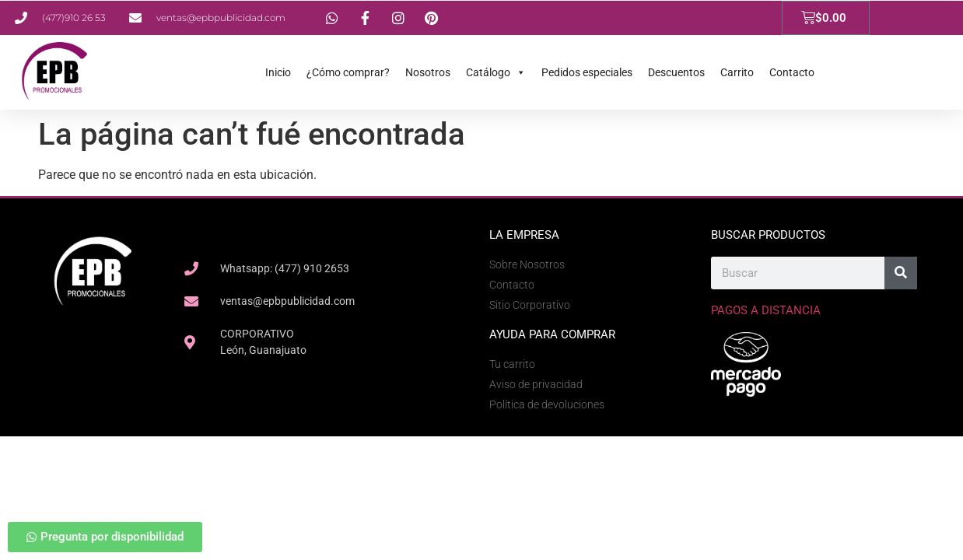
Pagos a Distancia (766, 310)
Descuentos (676, 72)
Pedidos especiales (587, 72)
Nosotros (428, 72)
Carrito (737, 72)
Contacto (792, 72)
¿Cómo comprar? (348, 72)
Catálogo (496, 72)
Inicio (278, 72)
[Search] (901, 273)
